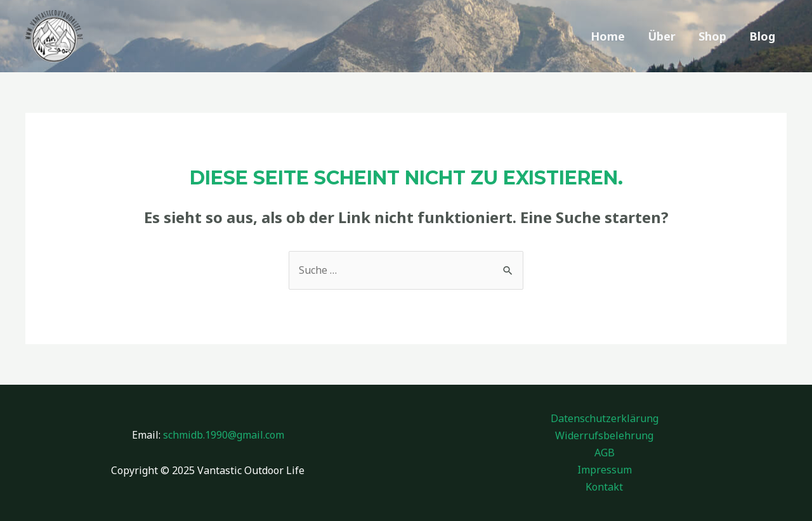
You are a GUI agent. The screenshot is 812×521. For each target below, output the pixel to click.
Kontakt (604, 487)
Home (608, 36)
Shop (712, 36)
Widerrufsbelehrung (604, 435)
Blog (762, 36)
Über (662, 36)
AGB (605, 453)
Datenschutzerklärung (605, 418)
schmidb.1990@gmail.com (224, 435)
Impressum (605, 470)
